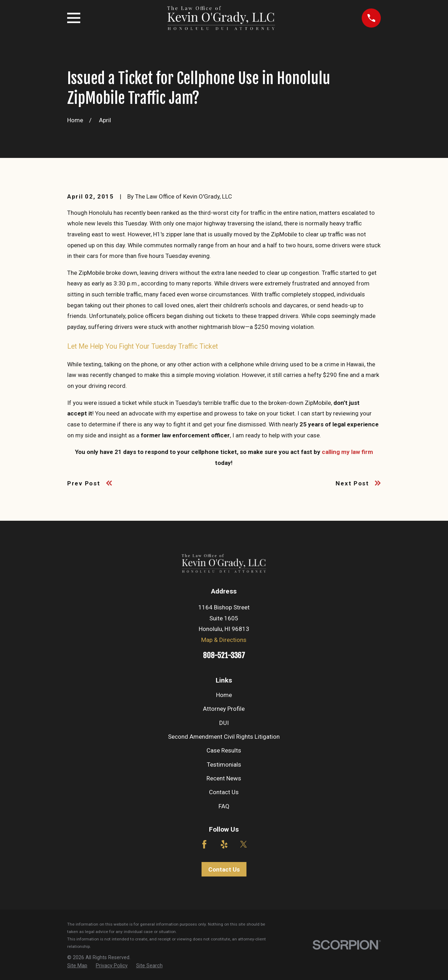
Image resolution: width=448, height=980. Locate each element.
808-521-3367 (224, 655)
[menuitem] (77, 966)
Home (224, 695)
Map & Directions (224, 640)
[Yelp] (224, 844)
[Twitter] (244, 844)
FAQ (224, 806)
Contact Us (224, 792)
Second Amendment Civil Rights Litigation (224, 737)
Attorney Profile (224, 709)
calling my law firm (347, 452)
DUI (224, 723)
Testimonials (224, 764)
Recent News (224, 778)
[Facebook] (204, 844)
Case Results (224, 750)
